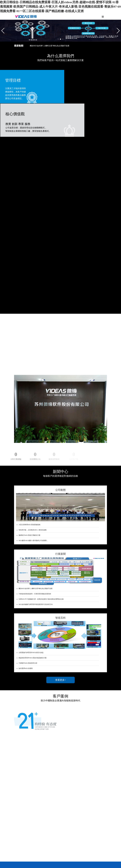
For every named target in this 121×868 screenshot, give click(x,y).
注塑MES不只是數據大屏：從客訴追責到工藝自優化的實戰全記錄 (41, 502)
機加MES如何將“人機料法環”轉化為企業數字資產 (50, 46)
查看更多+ (60, 582)
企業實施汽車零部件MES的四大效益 (31, 555)
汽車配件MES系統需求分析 (28, 566)
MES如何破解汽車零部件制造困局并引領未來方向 (36, 507)
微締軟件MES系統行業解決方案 (29, 438)
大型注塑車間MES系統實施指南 (29, 427)
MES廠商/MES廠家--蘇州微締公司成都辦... (33, 443)
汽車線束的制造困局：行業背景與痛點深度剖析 (35, 496)
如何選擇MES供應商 (26, 571)
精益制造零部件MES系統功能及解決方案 (33, 560)
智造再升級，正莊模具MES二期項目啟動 (33, 432)
